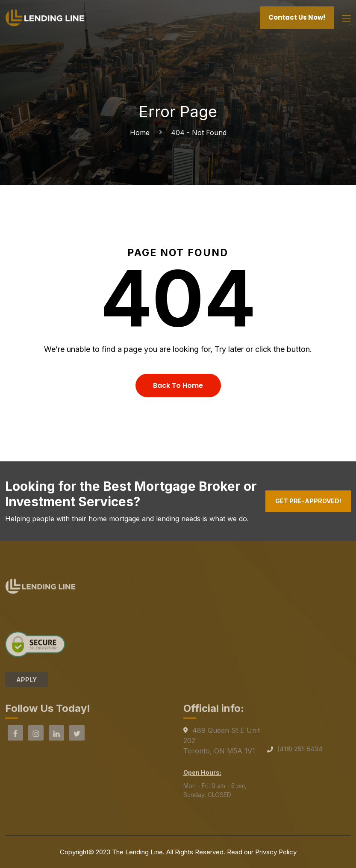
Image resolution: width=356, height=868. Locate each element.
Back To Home (178, 385)
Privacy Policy (276, 852)
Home (142, 133)
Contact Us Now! (297, 17)
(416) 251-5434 (300, 751)
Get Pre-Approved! (308, 501)
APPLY (26, 682)
